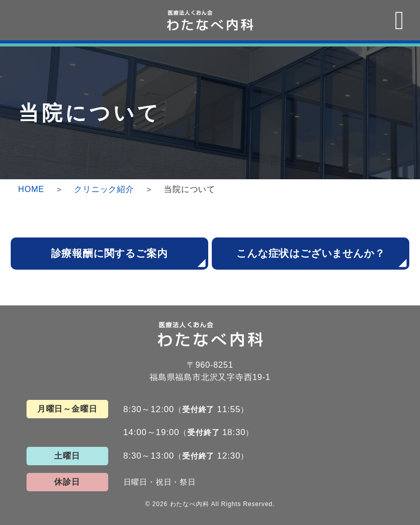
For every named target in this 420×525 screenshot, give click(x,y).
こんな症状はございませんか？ (311, 253)
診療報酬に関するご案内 (109, 253)
